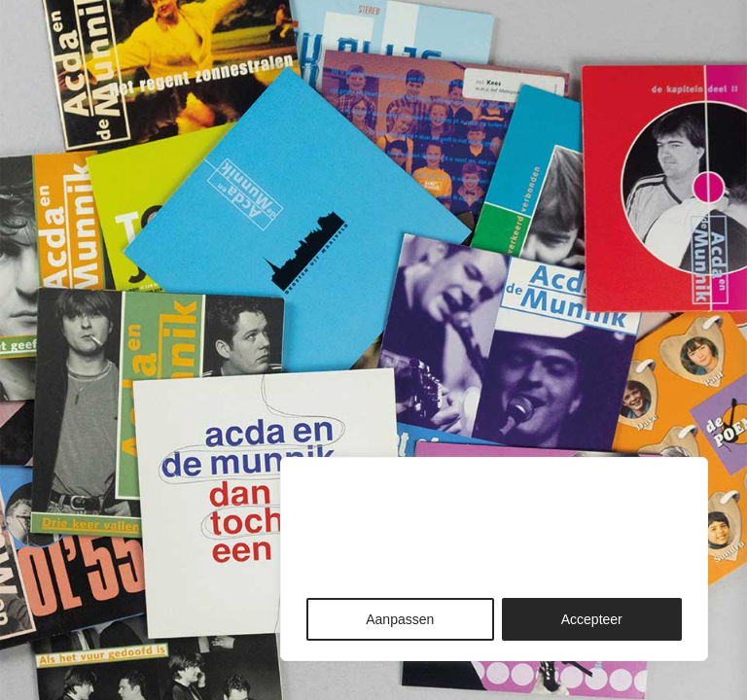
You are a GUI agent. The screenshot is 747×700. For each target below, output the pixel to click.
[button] (711, 55)
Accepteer (592, 619)
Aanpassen (400, 619)
